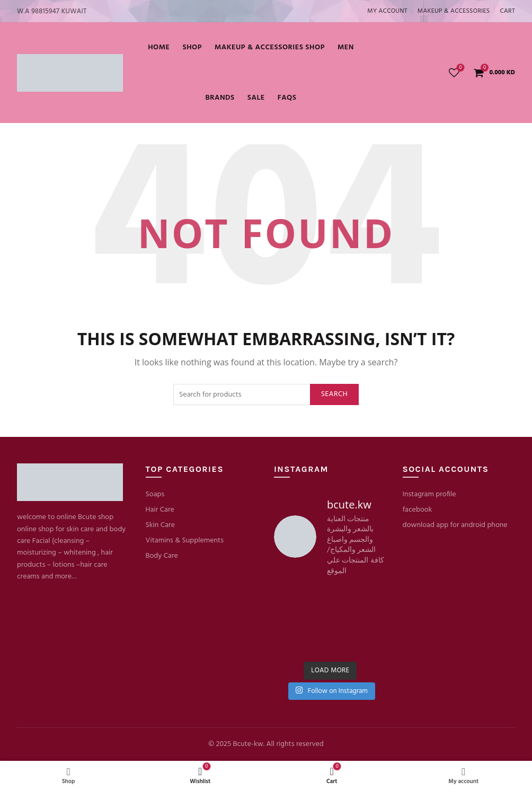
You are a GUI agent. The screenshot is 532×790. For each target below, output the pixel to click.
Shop (192, 47)
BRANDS (220, 98)
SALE (256, 98)
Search (334, 394)
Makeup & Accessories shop (270, 47)
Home (159, 47)
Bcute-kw (248, 744)
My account (387, 11)
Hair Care (160, 510)
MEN (346, 47)
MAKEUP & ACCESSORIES (454, 11)
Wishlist (460, 68)
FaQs (287, 98)
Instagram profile (429, 494)
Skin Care (160, 525)
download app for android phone (455, 525)
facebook (418, 510)
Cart (507, 11)
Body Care (162, 556)
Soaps (155, 494)
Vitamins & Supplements (185, 541)
